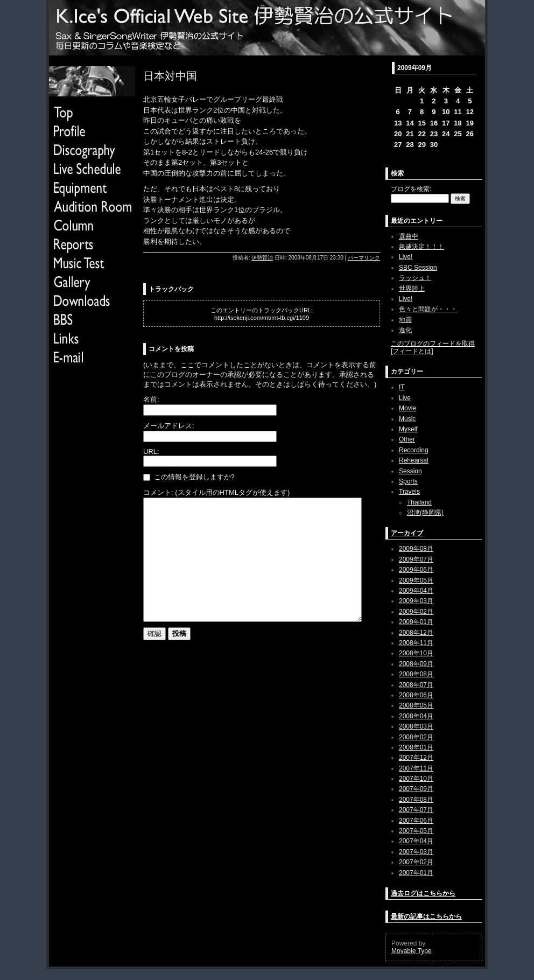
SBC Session (418, 268)
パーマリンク (364, 258)
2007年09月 (416, 789)
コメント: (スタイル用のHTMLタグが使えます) (216, 492)
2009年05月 (416, 580)
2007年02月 (416, 862)
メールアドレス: (169, 426)
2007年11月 (416, 768)
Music (407, 419)
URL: (151, 451)
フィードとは (412, 351)
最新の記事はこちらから (426, 916)
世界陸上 (412, 289)
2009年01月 (416, 622)
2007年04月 (416, 841)
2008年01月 (416, 747)
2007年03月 (416, 852)
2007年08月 (416, 800)
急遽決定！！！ (421, 247)
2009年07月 (416, 559)
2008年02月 (416, 737)
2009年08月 (416, 549)
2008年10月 (416, 653)
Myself (408, 429)
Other (407, 439)
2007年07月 (416, 810)
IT (402, 387)
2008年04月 (416, 716)
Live (405, 398)
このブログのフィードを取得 (433, 344)
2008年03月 (416, 726)
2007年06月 (416, 821)
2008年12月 (416, 633)
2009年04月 (416, 591)
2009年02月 (416, 612)
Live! (406, 257)
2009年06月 (416, 570)
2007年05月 (416, 831)
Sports (408, 481)
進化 (405, 330)
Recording (414, 450)
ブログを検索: (411, 189)
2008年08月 (416, 674)
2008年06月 (416, 695)
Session (410, 471)
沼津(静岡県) (425, 513)
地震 (405, 320)
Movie (407, 408)
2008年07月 (416, 685)
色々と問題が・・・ (428, 309)
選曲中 (409, 236)
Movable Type (412, 951)
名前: (151, 399)
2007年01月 (416, 873)
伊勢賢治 (262, 258)
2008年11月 (416, 643)
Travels (409, 492)
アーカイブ (407, 533)
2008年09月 (416, 664)
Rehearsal (414, 460)
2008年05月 (416, 705)
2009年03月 (416, 601)
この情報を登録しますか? (189, 477)
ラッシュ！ (415, 278)
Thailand (419, 502)
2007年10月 (416, 779)
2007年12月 (416, 758)
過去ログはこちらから (423, 893)
